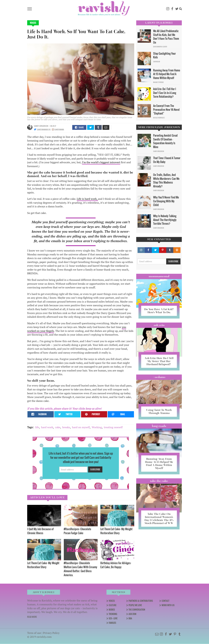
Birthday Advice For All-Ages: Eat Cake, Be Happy (116, 565)
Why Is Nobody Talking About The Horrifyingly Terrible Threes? (165, 220)
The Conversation (137, 610)
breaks (66, 427)
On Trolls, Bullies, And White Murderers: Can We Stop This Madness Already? (166, 180)
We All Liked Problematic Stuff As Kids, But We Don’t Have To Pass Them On (166, 37)
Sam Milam (157, 62)
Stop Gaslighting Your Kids (164, 55)
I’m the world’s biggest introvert (101, 162)
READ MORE (32, 617)
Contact (165, 601)
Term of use (34, 633)
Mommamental (159, 276)
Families (112, 623)
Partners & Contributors (141, 601)
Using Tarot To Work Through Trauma (159, 411)
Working (97, 427)
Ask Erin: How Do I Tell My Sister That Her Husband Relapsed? (159, 361)
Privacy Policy (51, 633)
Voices (33, 23)
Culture (112, 605)
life (37, 427)
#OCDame (159, 377)
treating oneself (113, 427)
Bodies (112, 610)
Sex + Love (113, 618)
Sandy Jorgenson (41, 126)
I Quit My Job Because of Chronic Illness (40, 531)
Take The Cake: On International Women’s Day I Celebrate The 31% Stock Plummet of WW (159, 519)
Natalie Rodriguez (159, 118)
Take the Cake (159, 481)
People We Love (135, 605)
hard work (47, 427)
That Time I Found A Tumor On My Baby (167, 160)
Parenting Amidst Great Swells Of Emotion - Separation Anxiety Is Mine (165, 141)
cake (58, 427)
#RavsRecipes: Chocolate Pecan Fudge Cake (77, 531)
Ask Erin (159, 325)
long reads (159, 426)
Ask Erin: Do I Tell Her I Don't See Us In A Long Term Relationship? (165, 93)
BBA (130, 618)
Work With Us (168, 605)
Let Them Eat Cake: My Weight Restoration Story (116, 531)
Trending (113, 614)
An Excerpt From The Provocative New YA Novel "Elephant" (166, 109)
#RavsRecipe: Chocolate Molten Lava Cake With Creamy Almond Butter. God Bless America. (80, 569)
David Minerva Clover (160, 47)
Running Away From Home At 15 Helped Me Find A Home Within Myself (167, 74)
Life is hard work (87, 199)
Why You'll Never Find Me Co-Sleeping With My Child (166, 201)
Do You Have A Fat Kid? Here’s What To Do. (159, 311)
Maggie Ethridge (158, 82)
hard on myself (81, 427)
